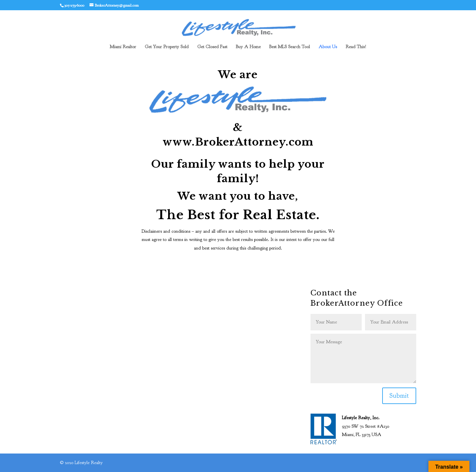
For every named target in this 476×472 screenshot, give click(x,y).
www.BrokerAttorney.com (238, 142)
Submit (399, 396)
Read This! (356, 47)
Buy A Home (248, 47)
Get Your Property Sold (167, 47)
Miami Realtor (123, 47)
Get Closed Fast (212, 47)
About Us (328, 47)
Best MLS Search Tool (290, 47)
